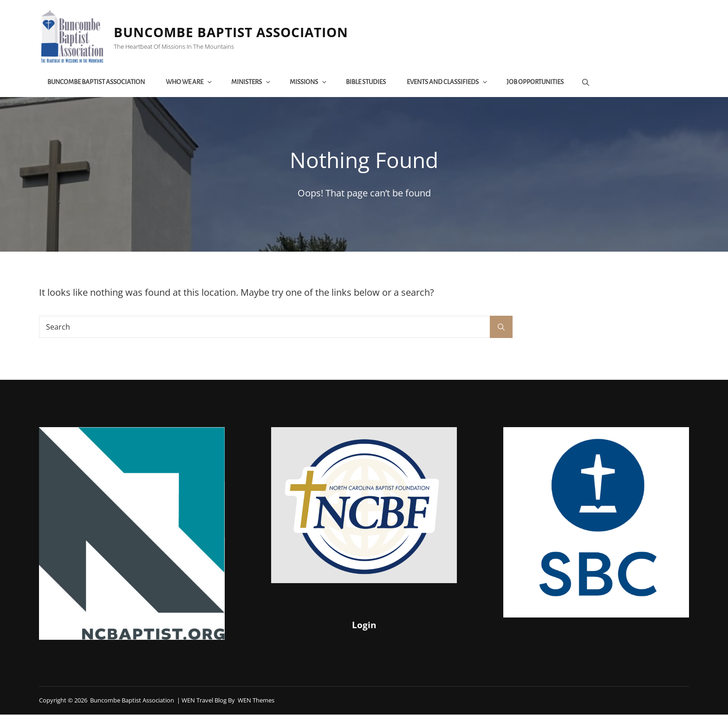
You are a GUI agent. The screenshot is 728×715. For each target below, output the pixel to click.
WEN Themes (256, 701)
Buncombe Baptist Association (233, 32)
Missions (310, 82)
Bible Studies (367, 82)
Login (364, 625)
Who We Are (190, 82)
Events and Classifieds (448, 82)
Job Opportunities (536, 82)
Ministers (252, 82)
